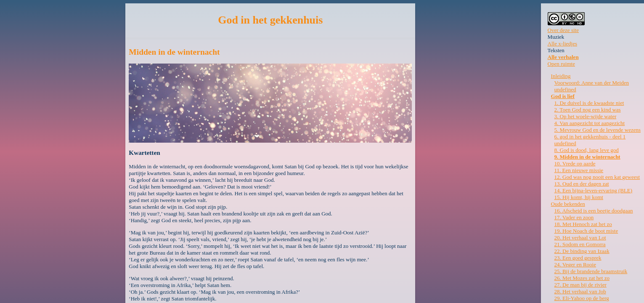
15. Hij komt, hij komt (579, 197)
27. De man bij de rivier (580, 285)
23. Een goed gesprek (578, 258)
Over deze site (563, 30)
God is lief (563, 96)
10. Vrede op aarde (575, 163)
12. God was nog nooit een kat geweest (597, 177)
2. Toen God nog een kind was (588, 110)
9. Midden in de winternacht (587, 157)
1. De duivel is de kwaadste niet (589, 103)
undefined (565, 89)
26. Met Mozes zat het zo (582, 278)
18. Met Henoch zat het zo (583, 224)
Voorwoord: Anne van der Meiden (592, 83)
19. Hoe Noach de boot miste (586, 231)
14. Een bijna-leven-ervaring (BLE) (594, 190)
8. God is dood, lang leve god (587, 150)
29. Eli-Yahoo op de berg (582, 298)
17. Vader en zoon (574, 217)
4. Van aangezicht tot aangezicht (590, 123)
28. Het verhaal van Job (580, 291)
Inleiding (561, 76)
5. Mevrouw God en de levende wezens (598, 130)
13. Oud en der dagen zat (582, 184)
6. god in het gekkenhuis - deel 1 (590, 137)
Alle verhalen (563, 57)
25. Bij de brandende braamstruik (591, 271)
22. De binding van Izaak (582, 251)
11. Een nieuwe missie (579, 170)
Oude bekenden (568, 204)
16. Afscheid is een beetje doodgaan (594, 211)
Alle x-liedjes (562, 44)
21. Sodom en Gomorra (580, 244)
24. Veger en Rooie (575, 264)
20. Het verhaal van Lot (580, 238)
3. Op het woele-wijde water (586, 116)
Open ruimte (561, 64)
